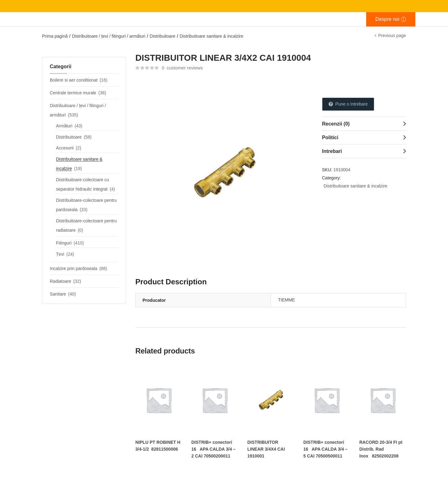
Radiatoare (61, 281)
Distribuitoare (162, 36)
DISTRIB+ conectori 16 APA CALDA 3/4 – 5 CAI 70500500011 (325, 449)
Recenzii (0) (336, 124)
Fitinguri (64, 243)
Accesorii (65, 148)
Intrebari (332, 151)
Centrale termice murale (73, 93)
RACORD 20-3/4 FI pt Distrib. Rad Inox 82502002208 (381, 449)
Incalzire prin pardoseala (74, 268)
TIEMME (287, 300)
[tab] (364, 124)
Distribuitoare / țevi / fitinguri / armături (109, 36)
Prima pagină (55, 36)
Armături (64, 126)
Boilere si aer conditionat (74, 80)
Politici (330, 137)
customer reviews (182, 68)
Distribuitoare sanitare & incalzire (211, 36)
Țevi (60, 254)
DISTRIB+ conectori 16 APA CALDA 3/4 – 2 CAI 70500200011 (213, 449)
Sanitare (58, 294)
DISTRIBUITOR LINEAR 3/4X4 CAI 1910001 (266, 449)
